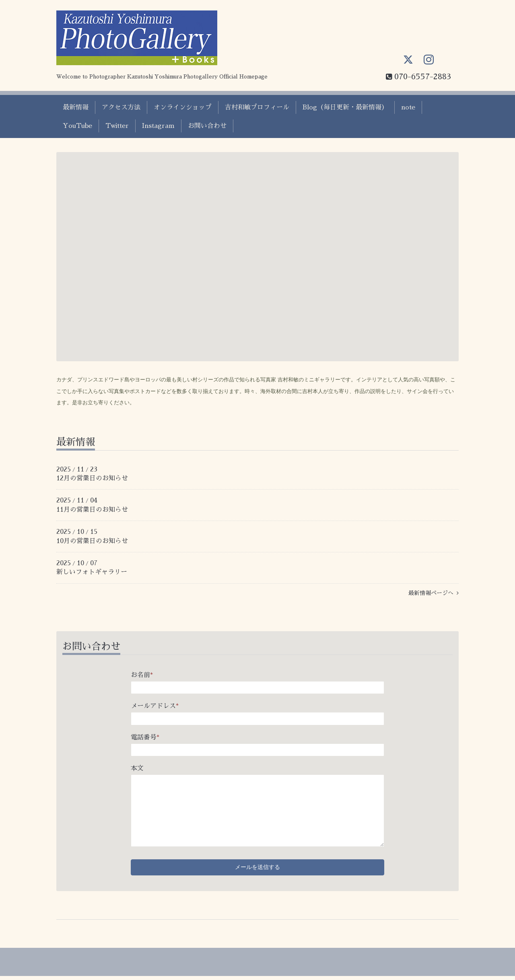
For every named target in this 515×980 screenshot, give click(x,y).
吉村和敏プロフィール (257, 107)
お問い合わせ (207, 126)
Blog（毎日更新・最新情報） (345, 107)
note (408, 107)
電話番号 (145, 737)
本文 (137, 768)
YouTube (77, 126)
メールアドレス (155, 706)
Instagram (158, 126)
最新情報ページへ (434, 593)
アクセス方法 (121, 107)
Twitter (117, 126)
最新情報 (76, 107)
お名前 (142, 675)
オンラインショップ (183, 107)
